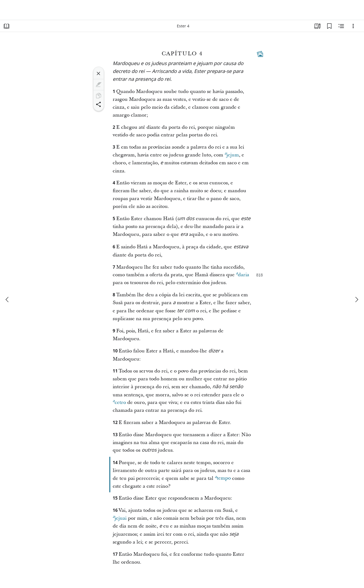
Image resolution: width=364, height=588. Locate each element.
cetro (119, 402)
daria (243, 274)
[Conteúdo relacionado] (341, 26)
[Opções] (353, 26)
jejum (232, 154)
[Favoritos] (329, 26)
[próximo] (356, 300)
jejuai (120, 518)
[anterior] (8, 300)
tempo (223, 477)
